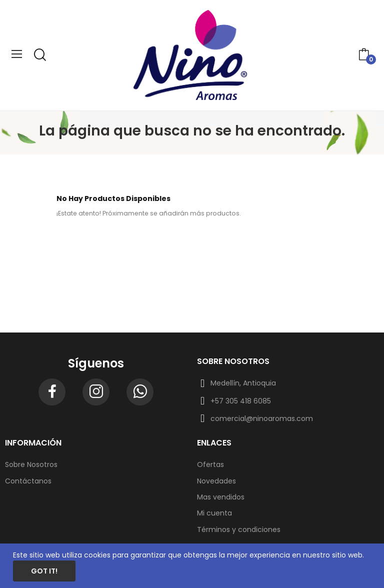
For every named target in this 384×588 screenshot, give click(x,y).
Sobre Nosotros (31, 464)
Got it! (44, 571)
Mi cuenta (214, 513)
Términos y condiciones (239, 529)
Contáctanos (28, 481)
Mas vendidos (221, 497)
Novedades (216, 481)
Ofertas (210, 464)
